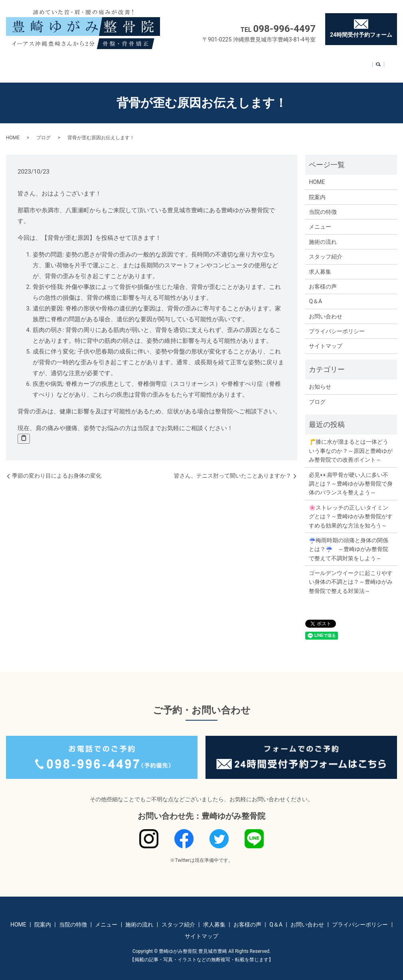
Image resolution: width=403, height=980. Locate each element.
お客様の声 (269, 62)
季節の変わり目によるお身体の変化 (57, 468)
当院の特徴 (107, 62)
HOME (58, 62)
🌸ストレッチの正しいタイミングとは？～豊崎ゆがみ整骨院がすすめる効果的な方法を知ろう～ (351, 509)
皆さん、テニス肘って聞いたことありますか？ (233, 468)
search (350, 63)
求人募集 (239, 62)
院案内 (79, 62)
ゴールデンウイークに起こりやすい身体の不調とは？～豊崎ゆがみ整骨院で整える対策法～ (351, 574)
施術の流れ (169, 62)
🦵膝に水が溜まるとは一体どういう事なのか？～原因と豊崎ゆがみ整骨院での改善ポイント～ (351, 443)
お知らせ (320, 379)
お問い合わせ (324, 62)
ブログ (43, 130)
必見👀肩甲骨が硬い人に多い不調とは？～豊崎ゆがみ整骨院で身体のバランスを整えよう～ (351, 476)
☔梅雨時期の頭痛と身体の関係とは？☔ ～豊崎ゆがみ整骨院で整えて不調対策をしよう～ (349, 542)
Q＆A (295, 62)
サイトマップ (326, 338)
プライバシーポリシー (337, 324)
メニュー (138, 62)
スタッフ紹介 (205, 62)
